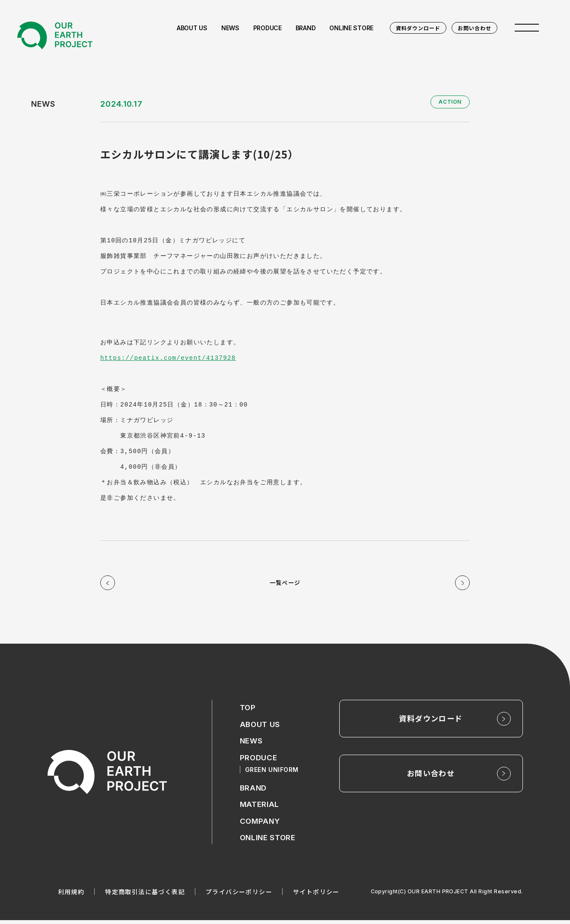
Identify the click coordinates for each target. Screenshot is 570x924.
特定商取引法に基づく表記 (145, 895)
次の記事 (461, 584)
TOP (248, 710)
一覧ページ (285, 584)
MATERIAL (260, 808)
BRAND (254, 791)
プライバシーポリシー (239, 895)
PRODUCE (259, 761)
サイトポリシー (316, 895)
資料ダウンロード (418, 28)
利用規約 (71, 895)
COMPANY (261, 825)
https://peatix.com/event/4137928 (168, 358)
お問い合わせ (474, 28)
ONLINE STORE (269, 842)
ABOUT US (261, 727)
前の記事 (109, 584)
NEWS (252, 744)
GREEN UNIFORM (273, 773)
